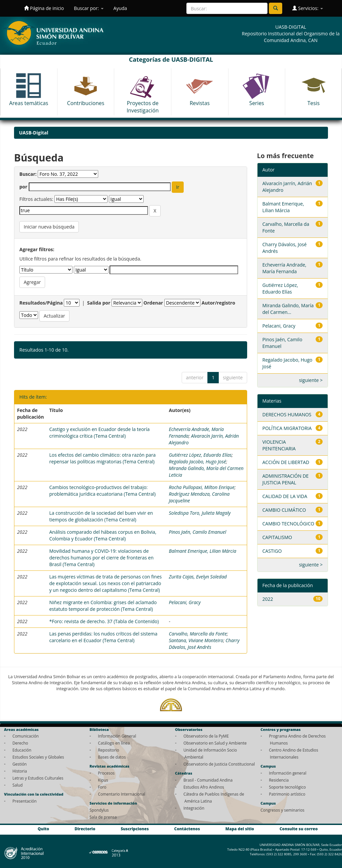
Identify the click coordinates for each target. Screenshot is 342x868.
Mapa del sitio (240, 829)
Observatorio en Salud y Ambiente (215, 743)
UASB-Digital (34, 133)
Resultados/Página (41, 303)
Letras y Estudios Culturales (38, 778)
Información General (117, 736)
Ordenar (153, 303)
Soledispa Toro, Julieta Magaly (200, 513)
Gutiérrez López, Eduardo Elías (200, 455)
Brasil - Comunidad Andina (208, 780)
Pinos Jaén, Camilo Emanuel (198, 532)
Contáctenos (187, 829)
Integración (194, 808)
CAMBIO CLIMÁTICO (284, 510)
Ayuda (120, 8)
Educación (22, 750)
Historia (20, 771)
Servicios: (308, 8)
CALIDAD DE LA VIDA (285, 496)
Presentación (24, 801)
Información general (288, 773)
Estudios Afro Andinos (204, 787)
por (23, 187)
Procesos (106, 773)
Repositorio (109, 750)
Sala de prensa (103, 817)
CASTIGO (272, 551)
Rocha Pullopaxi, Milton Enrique (202, 487)
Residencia (279, 780)
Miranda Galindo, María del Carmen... (288, 309)
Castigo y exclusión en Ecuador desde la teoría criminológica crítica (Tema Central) (99, 432)
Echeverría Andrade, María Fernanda (285, 268)
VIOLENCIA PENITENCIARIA (279, 445)
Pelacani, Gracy (185, 602)
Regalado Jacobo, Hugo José (198, 462)
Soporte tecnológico (287, 787)
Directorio (85, 829)
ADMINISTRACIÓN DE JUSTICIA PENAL (286, 479)
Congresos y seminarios (282, 810)
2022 (268, 599)
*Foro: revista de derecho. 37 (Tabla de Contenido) (104, 621)
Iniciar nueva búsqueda (49, 227)
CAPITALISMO (277, 537)
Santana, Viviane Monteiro (196, 640)
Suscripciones (135, 829)
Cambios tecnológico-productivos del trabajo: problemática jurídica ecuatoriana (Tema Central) (102, 491)
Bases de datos (112, 757)
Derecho (20, 743)
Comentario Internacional (122, 794)
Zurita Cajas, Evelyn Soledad (198, 577)
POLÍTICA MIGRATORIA (287, 428)
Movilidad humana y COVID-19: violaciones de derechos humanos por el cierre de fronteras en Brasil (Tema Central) (101, 558)
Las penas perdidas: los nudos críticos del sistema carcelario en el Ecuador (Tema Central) (103, 637)
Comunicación (26, 736)
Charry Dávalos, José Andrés (204, 644)
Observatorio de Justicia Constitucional (219, 764)
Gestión (20, 764)
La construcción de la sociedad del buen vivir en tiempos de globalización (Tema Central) (101, 516)
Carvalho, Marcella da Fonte (198, 634)
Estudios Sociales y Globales (38, 757)
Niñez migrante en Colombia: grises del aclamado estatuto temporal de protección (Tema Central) (103, 606)
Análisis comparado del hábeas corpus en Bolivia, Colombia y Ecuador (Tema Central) (103, 535)
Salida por (99, 303)
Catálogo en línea (114, 743)
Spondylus (99, 810)
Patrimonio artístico (287, 794)
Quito (43, 829)
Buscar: (28, 174)
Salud (18, 785)
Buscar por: (89, 8)
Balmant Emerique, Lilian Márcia (203, 551)
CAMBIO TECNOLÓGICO (288, 524)
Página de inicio (44, 8)
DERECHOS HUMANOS (287, 414)
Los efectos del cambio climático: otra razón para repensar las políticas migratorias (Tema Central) (102, 458)
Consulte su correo (299, 829)
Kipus (103, 780)
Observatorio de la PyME (206, 736)
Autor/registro (219, 303)
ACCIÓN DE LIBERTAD (286, 462)
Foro (102, 787)
